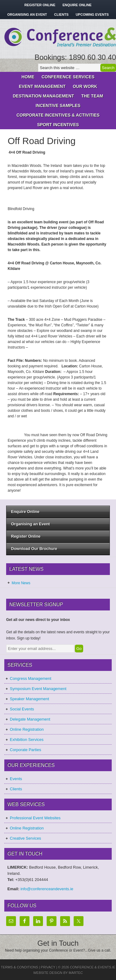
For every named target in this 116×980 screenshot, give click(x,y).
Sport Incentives (56, 125)
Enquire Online (77, 5)
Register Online (40, 5)
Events (16, 779)
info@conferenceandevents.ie (47, 889)
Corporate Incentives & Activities (57, 115)
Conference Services (66, 77)
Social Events (22, 709)
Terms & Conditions (19, 967)
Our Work (85, 86)
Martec (76, 973)
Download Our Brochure (34, 549)
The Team (92, 96)
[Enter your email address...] (40, 649)
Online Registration (27, 729)
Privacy (48, 967)
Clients (61, 14)
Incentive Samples (56, 105)
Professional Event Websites (35, 818)
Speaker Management (29, 699)
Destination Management (42, 96)
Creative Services (25, 838)
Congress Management (31, 678)
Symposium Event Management (38, 689)
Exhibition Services (27, 740)
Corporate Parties (25, 750)
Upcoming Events (92, 14)
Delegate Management (30, 719)
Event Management (41, 86)
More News (21, 583)
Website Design (48, 973)
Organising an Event (27, 14)
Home (28, 77)
